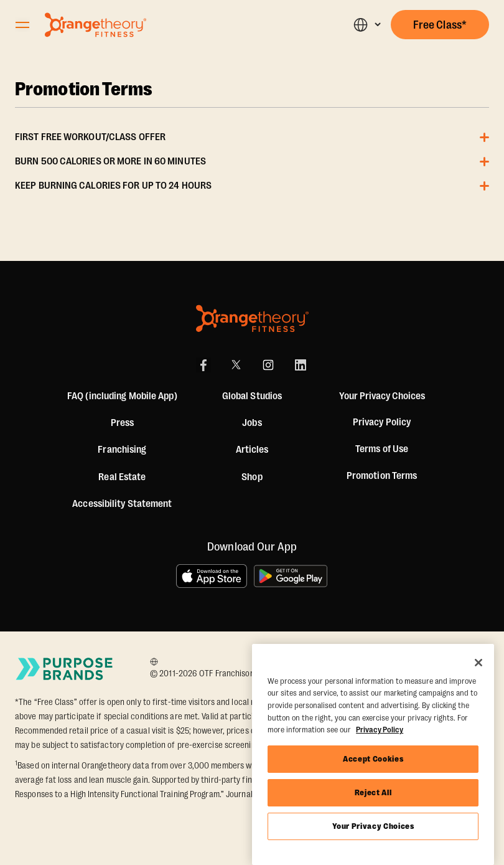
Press (123, 423)
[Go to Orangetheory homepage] (96, 25)
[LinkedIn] (301, 365)
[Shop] (252, 477)
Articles (252, 450)
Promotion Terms (84, 90)
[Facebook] (203, 365)
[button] (367, 25)
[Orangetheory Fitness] (252, 319)
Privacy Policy (382, 422)
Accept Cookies (373, 759)
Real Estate (122, 477)
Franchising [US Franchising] (122, 450)
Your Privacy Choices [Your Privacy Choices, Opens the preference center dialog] (373, 826)
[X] (236, 365)
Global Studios (252, 396)
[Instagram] (268, 365)
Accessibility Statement (122, 504)
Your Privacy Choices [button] (382, 396)
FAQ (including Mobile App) (122, 396)
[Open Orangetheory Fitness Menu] (22, 25)
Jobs (252, 423)
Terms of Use (382, 449)
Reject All (373, 792)
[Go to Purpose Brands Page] (65, 669)
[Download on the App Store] (212, 576)
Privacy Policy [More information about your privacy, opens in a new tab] (380, 730)
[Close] (478, 663)
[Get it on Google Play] (291, 576)
